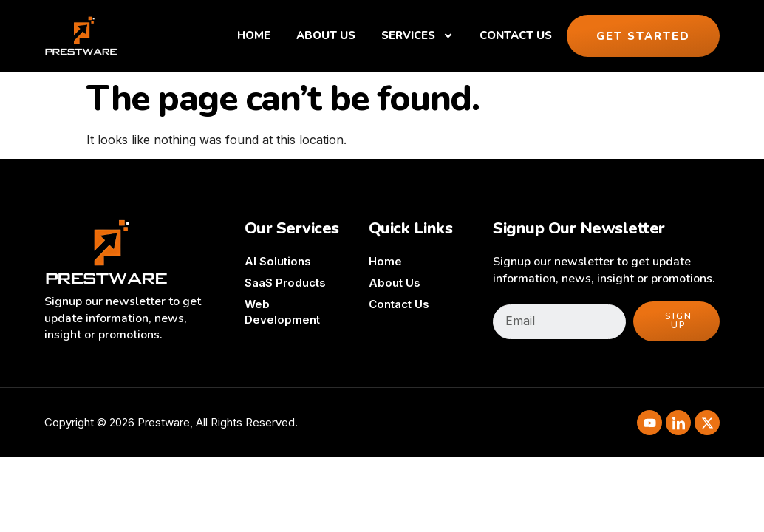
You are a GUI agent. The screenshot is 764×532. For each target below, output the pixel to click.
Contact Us (516, 35)
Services (417, 36)
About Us (326, 35)
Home (254, 35)
